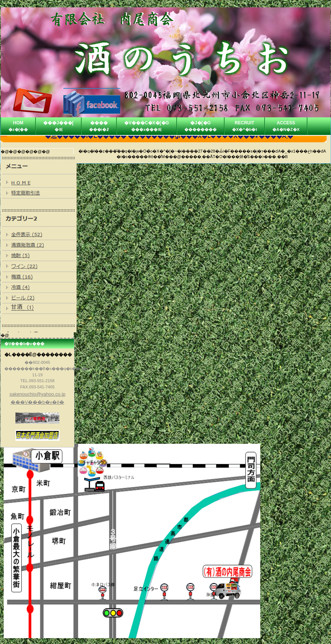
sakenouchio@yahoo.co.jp (38, 394)
